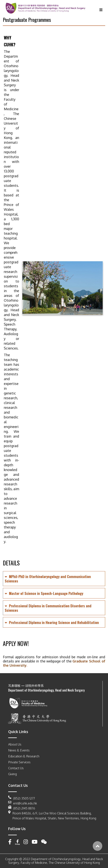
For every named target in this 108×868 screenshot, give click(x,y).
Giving (12, 774)
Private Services (19, 762)
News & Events (19, 750)
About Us (15, 744)
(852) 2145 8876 (22, 808)
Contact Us (16, 768)
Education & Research (24, 756)
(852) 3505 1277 (22, 798)
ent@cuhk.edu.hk (23, 803)
